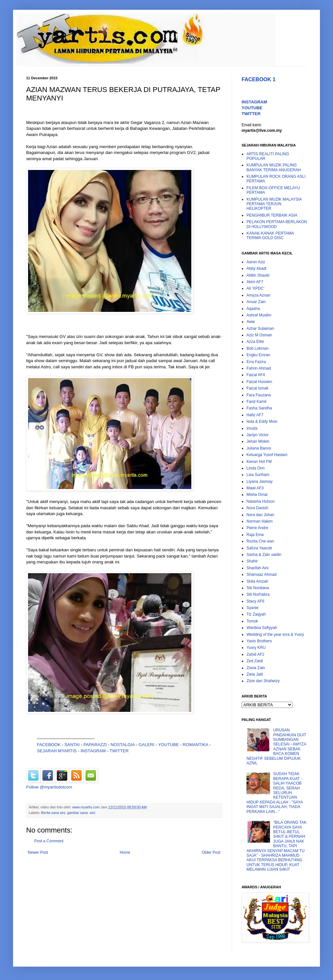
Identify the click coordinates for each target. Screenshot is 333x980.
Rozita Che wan (260, 541)
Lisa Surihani (258, 475)
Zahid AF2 (255, 654)
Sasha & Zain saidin (264, 555)
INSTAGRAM (93, 751)
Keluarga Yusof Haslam (267, 455)
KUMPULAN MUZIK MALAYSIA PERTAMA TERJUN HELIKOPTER (274, 204)
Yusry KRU (256, 648)
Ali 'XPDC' (255, 288)
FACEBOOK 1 (259, 79)
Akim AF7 (255, 282)
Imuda (252, 428)
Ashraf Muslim (259, 315)
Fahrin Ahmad (259, 368)
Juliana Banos (259, 448)
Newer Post (38, 852)
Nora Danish (257, 508)
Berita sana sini (53, 813)
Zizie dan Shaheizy (263, 681)
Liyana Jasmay (260, 482)
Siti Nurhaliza (258, 594)
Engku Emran (258, 355)
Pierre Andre (257, 528)
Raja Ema (255, 535)
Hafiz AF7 (255, 415)
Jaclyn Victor (258, 435)
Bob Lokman (257, 348)
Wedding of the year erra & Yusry (275, 635)
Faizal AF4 (256, 375)
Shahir (252, 561)
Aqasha (253, 309)
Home (125, 852)
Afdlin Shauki (258, 275)
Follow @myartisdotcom (49, 787)
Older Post (211, 852)
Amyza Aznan (258, 295)
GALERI (146, 745)
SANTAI (72, 745)
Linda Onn (255, 468)
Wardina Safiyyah (262, 628)
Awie (251, 322)
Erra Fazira (256, 362)
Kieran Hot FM (259, 462)
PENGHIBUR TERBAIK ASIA (272, 215)
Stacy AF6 (255, 601)
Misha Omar (257, 495)
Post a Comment (49, 841)
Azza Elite (255, 342)
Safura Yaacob (259, 548)
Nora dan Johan (260, 515)
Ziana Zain (256, 668)
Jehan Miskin (258, 441)
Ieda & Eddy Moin (262, 421)
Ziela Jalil (255, 674)
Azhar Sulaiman (260, 329)
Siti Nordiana (258, 588)
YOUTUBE (168, 745)
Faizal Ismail (257, 388)
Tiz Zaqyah (256, 614)
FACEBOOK (49, 745)
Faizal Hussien (259, 382)
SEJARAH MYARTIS (57, 751)
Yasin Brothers (259, 641)
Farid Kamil (256, 402)
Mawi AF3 (255, 488)
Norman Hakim (260, 521)
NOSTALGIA (123, 745)
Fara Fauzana (259, 395)
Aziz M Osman (259, 335)
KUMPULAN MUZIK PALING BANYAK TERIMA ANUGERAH (274, 167)
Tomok (252, 621)
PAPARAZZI (95, 745)
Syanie (253, 608)
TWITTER (119, 751)
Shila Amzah (257, 581)
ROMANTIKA (196, 745)
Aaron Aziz (256, 262)
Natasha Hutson (261, 501)
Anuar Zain (256, 302)
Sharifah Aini (257, 568)
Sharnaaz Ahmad (262, 574)
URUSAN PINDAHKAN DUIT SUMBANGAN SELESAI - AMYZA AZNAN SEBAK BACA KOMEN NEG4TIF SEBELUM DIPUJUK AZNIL (276, 747)
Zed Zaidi (255, 661)
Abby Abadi (256, 268)
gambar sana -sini (81, 813)
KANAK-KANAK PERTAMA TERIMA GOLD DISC (270, 236)
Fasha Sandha (259, 408)
